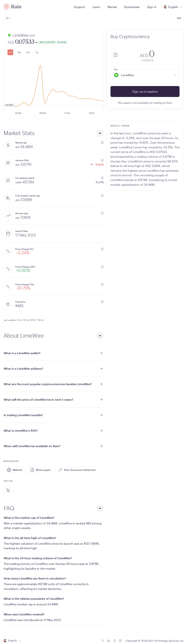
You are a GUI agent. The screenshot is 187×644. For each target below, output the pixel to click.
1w (19, 52)
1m (28, 52)
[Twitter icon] (103, 641)
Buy (116, 69)
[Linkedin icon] (109, 641)
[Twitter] (8, 490)
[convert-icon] (116, 55)
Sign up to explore (145, 91)
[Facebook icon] (115, 641)
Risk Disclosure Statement (77, 470)
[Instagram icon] (120, 641)
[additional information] (102, 143)
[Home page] (13, 7)
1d (10, 52)
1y (37, 52)
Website (15, 470)
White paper (40, 470)
